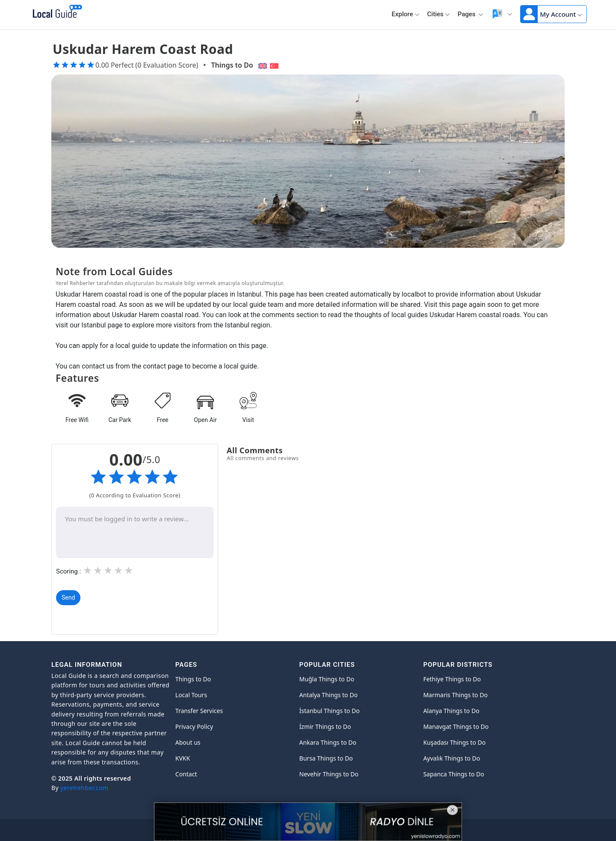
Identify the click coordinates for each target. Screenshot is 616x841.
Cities (439, 14)
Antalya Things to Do (329, 695)
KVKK (183, 758)
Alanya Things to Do (451, 711)
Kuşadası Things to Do (454, 742)
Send (68, 597)
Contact (186, 774)
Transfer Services (199, 711)
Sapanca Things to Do (453, 774)
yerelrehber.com (84, 788)
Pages (471, 14)
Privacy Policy (194, 727)
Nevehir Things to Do (329, 774)
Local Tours (191, 695)
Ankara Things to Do (328, 742)
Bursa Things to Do (326, 758)
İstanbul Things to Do (330, 711)
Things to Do (232, 65)
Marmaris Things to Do (455, 695)
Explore (406, 14)
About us (188, 742)
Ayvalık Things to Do (452, 758)
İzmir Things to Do (325, 727)
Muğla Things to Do (327, 679)
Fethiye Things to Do (452, 679)
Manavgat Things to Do (456, 727)
